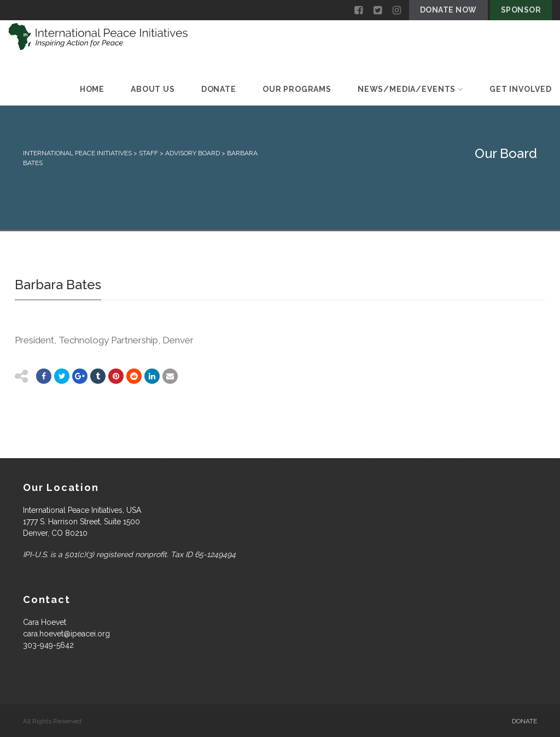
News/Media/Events (410, 89)
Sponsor (521, 10)
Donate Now (448, 10)
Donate (219, 89)
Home (92, 89)
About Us (153, 89)
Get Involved (521, 89)
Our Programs (297, 89)
